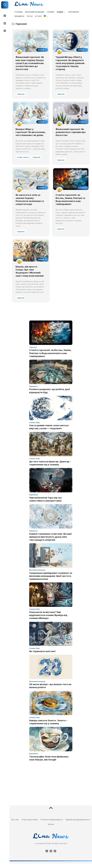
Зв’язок (51, 829)
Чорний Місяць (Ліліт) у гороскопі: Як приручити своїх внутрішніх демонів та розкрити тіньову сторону (70, 63)
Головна (19, 12)
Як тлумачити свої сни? (42, 656)
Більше (42, 50)
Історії (38, 16)
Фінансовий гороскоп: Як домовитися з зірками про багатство (70, 133)
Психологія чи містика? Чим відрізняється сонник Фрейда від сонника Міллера (48, 619)
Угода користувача (30, 824)
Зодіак (60, 12)
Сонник (50, 12)
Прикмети (19, 16)
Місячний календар (35, 12)
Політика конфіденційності (52, 824)
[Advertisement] (51, 788)
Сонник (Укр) (34, 427)
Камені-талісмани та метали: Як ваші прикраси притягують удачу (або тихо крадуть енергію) (50, 541)
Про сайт (15, 824)
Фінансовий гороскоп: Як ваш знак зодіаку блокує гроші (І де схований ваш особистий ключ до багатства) (30, 63)
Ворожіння (74, 12)
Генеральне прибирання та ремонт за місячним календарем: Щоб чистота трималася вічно (51, 580)
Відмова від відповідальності (78, 824)
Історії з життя (23, 161)
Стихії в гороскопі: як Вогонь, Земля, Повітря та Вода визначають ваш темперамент (50, 358)
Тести (30, 16)
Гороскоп (21, 94)
